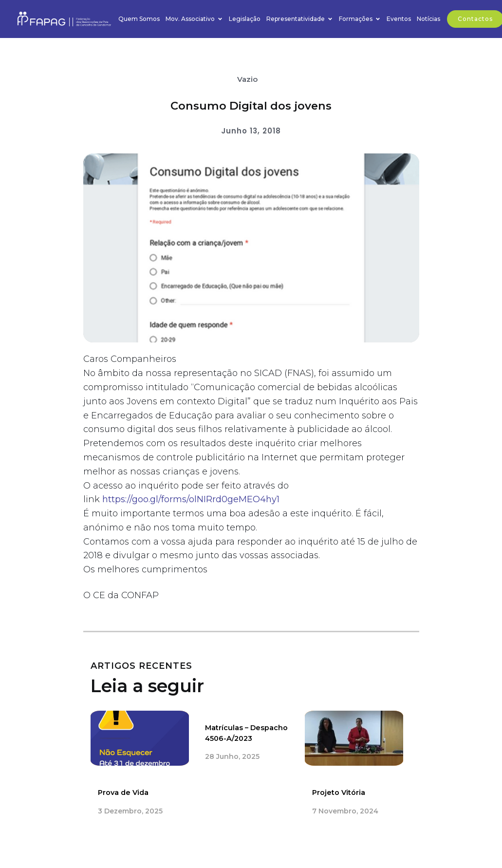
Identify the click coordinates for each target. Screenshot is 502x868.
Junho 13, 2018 (251, 131)
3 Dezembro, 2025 (130, 811)
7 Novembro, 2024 (345, 811)
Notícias (428, 19)
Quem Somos (139, 19)
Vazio (247, 79)
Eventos (399, 19)
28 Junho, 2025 (232, 757)
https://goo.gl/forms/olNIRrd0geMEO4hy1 (191, 499)
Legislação (245, 19)
